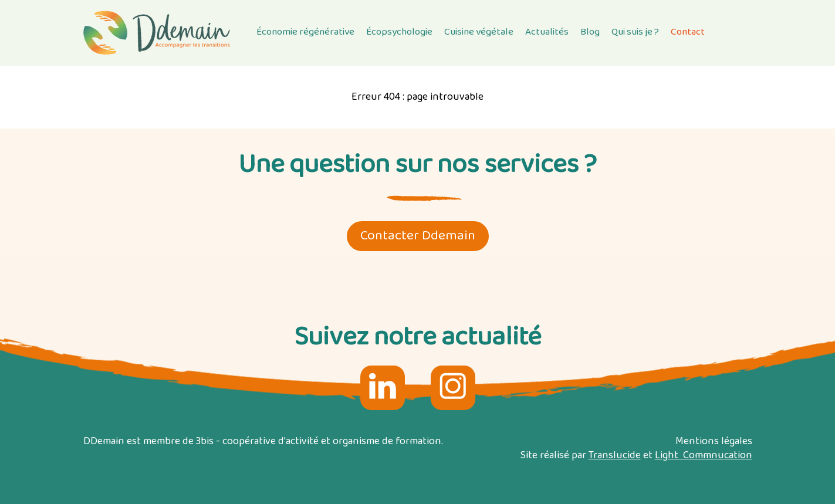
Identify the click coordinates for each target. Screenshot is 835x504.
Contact (688, 32)
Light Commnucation (704, 456)
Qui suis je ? (635, 32)
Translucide (615, 456)
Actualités (547, 32)
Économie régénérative (305, 32)
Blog (590, 32)
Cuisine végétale (479, 32)
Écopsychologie (399, 32)
